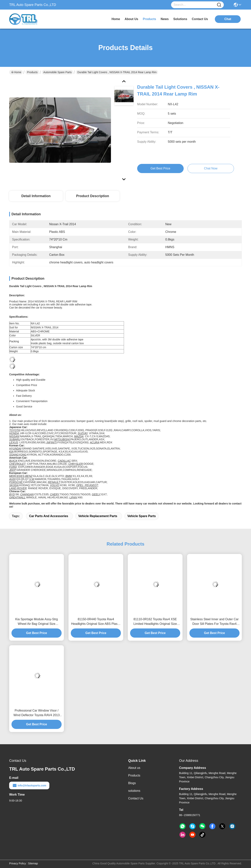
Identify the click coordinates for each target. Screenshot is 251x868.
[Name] (219, 5)
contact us (200, 19)
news (165, 19)
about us (131, 19)
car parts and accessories (49, 516)
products (150, 19)
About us (134, 768)
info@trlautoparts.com (29, 785)
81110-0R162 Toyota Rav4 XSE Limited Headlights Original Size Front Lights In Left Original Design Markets (155, 622)
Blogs (132, 783)
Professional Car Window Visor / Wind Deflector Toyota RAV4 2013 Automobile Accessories (36, 713)
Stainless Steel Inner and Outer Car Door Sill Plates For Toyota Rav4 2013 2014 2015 (215, 622)
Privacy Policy (18, 863)
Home (116, 19)
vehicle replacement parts (98, 516)
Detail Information (36, 196)
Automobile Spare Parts (58, 72)
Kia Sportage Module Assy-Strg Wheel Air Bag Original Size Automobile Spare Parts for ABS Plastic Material (37, 622)
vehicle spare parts (142, 516)
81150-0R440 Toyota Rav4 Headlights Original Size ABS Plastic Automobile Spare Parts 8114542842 (96, 622)
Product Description (93, 196)
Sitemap (33, 863)
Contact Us (136, 798)
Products (32, 72)
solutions (180, 19)
